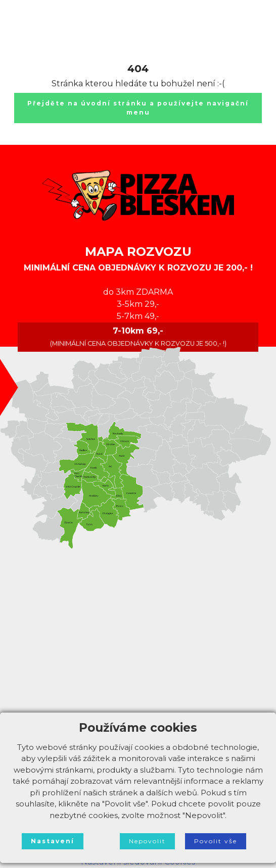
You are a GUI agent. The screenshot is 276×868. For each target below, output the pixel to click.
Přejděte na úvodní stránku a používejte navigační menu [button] (138, 108)
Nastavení (53, 841)
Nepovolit (147, 841)
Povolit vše (216, 841)
